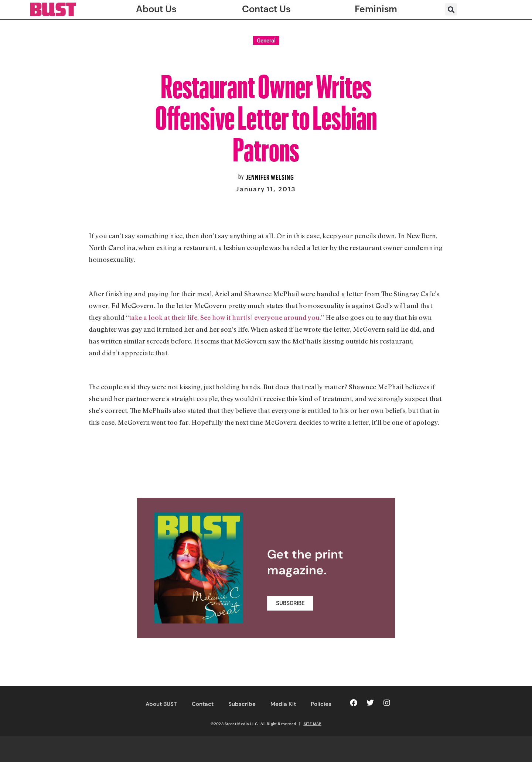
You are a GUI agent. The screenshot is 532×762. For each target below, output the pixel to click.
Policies (321, 704)
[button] (451, 9)
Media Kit (283, 704)
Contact (203, 704)
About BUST (161, 704)
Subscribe (242, 704)
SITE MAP (313, 724)
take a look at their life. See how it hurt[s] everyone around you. (225, 317)
